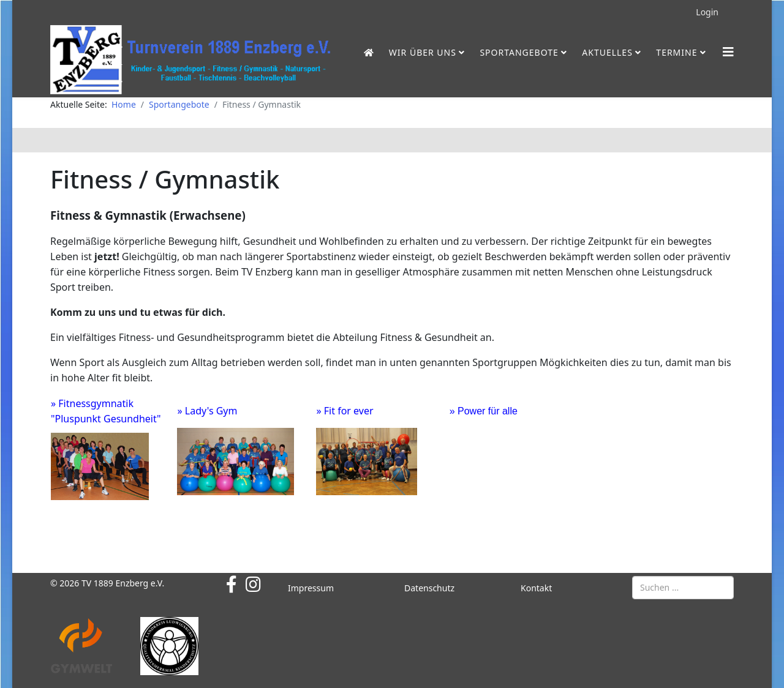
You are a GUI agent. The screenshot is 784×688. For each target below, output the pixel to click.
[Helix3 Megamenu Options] (728, 52)
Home (124, 104)
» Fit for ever (345, 411)
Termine (677, 52)
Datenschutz (429, 588)
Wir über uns (423, 52)
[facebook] (232, 584)
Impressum (311, 588)
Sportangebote (519, 52)
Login (707, 12)
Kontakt (536, 588)
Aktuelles (607, 52)
